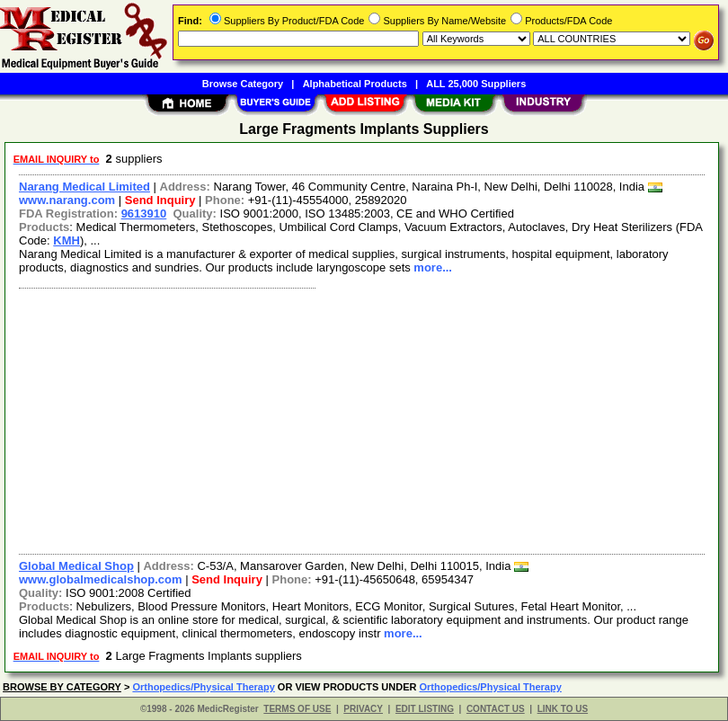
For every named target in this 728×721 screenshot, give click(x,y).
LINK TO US (563, 709)
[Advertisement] (358, 419)
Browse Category (243, 84)
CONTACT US (496, 709)
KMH (67, 240)
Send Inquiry (160, 200)
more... (433, 267)
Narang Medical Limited (84, 187)
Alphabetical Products (355, 84)
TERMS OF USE (297, 709)
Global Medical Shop (76, 566)
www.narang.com (67, 200)
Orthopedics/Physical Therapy (203, 687)
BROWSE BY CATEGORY (62, 687)
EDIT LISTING (425, 709)
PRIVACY (363, 709)
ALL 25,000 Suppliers (476, 84)
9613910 (144, 214)
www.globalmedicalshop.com (101, 579)
